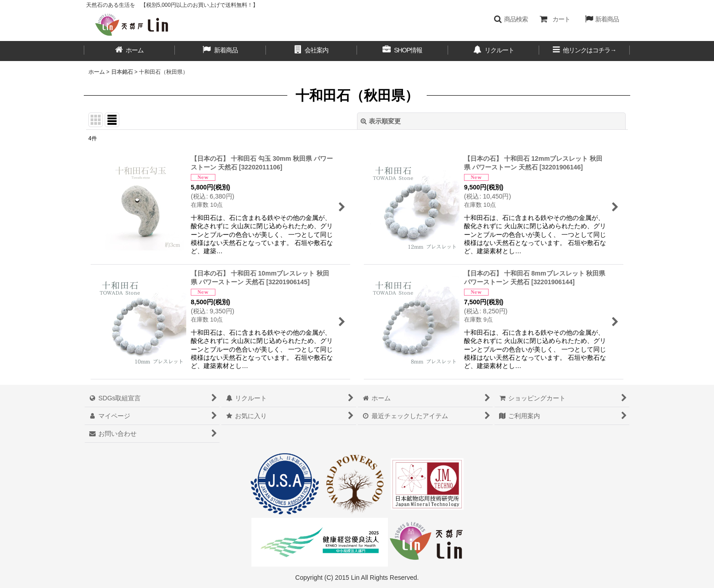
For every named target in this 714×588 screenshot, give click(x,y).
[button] (511, 19)
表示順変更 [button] (381, 121)
